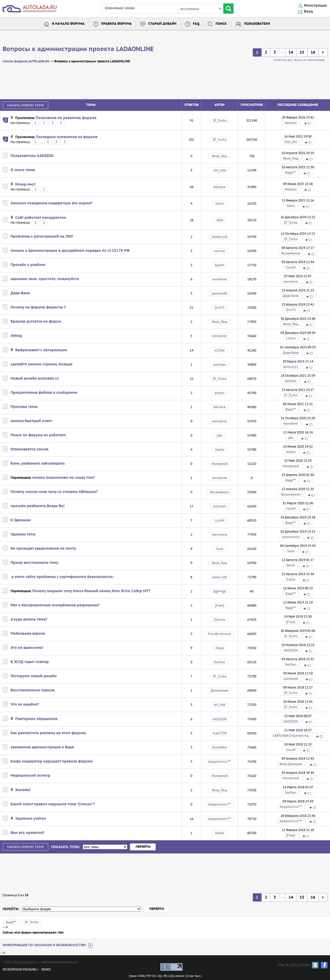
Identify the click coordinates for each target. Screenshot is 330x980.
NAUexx (291, 123)
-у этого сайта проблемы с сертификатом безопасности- (62, 577)
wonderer (220, 279)
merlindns (220, 535)
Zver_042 (291, 142)
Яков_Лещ (220, 156)
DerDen (291, 381)
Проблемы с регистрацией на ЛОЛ (42, 237)
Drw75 (220, 308)
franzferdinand (220, 634)
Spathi (220, 265)
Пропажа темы (24, 407)
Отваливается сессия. (30, 449)
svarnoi (220, 251)
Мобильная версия (28, 634)
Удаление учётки (31, 819)
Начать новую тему (26, 105)
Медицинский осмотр (30, 776)
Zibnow (220, 620)
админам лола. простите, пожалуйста (45, 279)
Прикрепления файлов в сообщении (44, 393)
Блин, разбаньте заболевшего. (38, 464)
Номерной (220, 464)
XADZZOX (291, 650)
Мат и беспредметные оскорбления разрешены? (55, 605)
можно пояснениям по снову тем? (64, 478)
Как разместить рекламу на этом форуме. (49, 733)
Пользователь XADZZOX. (32, 156)
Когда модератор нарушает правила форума (52, 761)
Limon (291, 338)
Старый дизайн (162, 24)
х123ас (220, 350)
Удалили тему (23, 534)
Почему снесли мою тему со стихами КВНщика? (54, 492)
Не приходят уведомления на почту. (44, 549)
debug (16, 336)
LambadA (291, 679)
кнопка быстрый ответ (31, 421)
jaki (220, 435)
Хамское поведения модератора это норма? (51, 203)
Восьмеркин (291, 253)
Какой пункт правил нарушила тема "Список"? (53, 804)
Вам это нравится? (27, 833)
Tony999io (220, 747)
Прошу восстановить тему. (35, 563)
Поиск (221, 24)
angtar (220, 393)
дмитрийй (220, 293)
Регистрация (315, 6)
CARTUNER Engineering (291, 736)
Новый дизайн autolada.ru (35, 379)
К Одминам (21, 520)
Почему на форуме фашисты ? (38, 307)
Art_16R (220, 705)
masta (220, 450)
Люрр (220, 648)
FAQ (196, 24)
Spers (220, 203)
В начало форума (68, 24)
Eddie (291, 579)
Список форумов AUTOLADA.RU (26, 61)
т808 (220, 220)
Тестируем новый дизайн (34, 676)
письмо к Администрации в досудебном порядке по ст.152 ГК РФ (70, 251)
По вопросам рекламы (19, 970)
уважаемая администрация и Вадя (42, 747)
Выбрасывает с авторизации (41, 350)
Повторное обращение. (37, 719)
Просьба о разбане (28, 265)
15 (302, 52)
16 (313, 52)
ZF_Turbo (220, 120)
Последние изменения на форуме (67, 137)
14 (291, 52)
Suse (220, 549)
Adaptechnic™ (220, 762)
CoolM (291, 267)
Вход (308, 12)
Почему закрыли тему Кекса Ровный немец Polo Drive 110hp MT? (91, 591)
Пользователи (257, 24)
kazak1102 (220, 237)
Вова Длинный (291, 764)
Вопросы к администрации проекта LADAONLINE (78, 49)
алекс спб (220, 577)
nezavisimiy (291, 537)
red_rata (220, 170)
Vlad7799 (220, 733)
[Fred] (220, 605)
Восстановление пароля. (33, 690)
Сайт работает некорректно (41, 218)
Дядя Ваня (20, 293)
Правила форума (116, 24)
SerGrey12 (291, 367)
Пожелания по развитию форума (66, 118)
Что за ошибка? (25, 705)
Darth (291, 565)
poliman (220, 365)
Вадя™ (291, 173)
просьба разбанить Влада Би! (38, 506)
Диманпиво (220, 690)
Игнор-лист (25, 185)
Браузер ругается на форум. (36, 322)
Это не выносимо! (27, 648)
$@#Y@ (220, 591)
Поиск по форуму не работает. (39, 435)
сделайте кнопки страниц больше (42, 364)
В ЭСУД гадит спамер (30, 662)
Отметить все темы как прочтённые (299, 60)
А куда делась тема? (29, 619)
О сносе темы (23, 170)
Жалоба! (23, 790)
